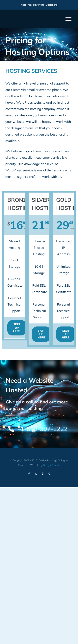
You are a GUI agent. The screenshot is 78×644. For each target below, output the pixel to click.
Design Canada (52, 465)
